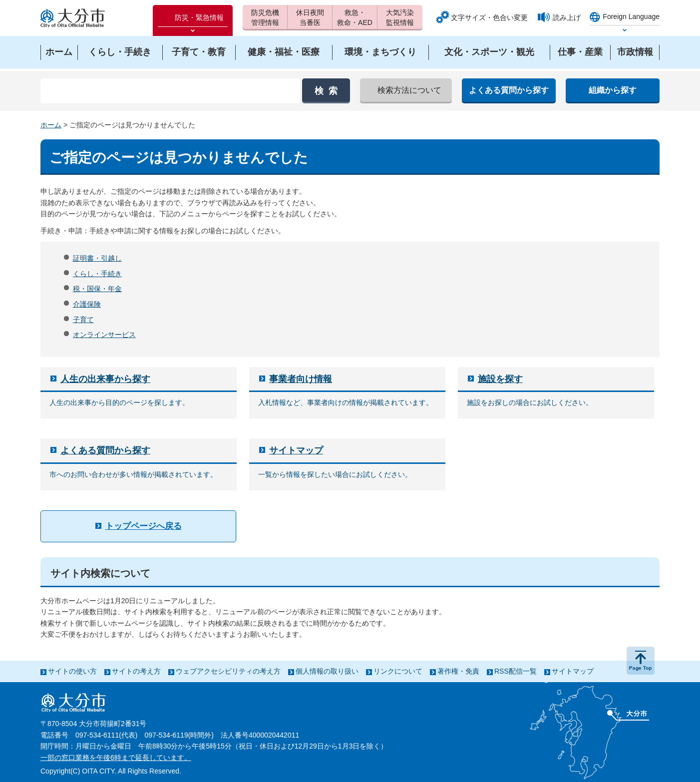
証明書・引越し (97, 258)
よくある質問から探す (105, 450)
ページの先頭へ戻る (641, 661)
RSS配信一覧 (516, 671)
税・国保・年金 (97, 289)
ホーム (51, 125)
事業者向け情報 (301, 379)
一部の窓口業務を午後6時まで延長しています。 (116, 758)
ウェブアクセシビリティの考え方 (228, 671)
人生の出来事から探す (105, 379)
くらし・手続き (97, 274)
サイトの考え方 (136, 671)
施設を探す (500, 379)
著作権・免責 (458, 671)
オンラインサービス (104, 335)
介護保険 (87, 304)
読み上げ (567, 17)
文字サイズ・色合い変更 (489, 17)
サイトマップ (296, 450)
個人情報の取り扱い (327, 671)
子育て (83, 320)
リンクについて (398, 671)
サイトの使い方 (72, 671)
